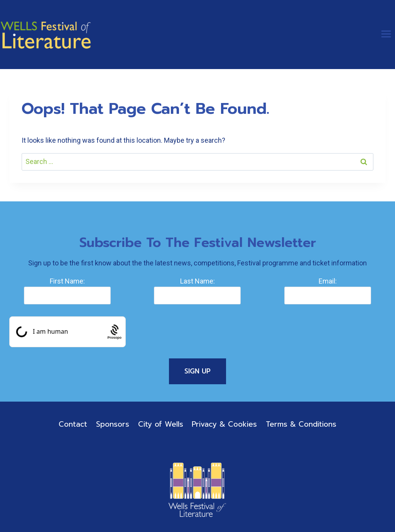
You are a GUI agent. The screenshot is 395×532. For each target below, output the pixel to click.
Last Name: (197, 281)
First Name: (67, 281)
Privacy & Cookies (224, 424)
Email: (328, 281)
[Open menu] (386, 34)
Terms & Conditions (301, 424)
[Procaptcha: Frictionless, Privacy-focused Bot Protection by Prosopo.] (114, 332)
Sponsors (113, 424)
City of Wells (161, 424)
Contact (73, 424)
